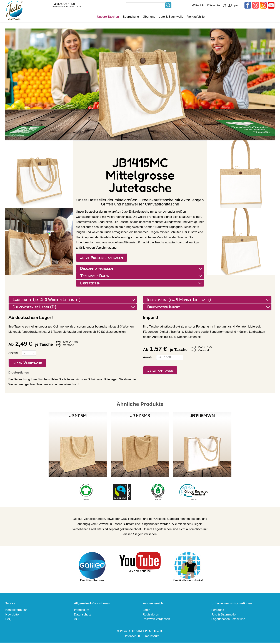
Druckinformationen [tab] (142, 270)
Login (235, 6)
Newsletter (12, 616)
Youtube (271, 6)
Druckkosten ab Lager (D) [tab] (74, 308)
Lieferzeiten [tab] (142, 284)
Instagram (264, 6)
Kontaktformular (16, 611)
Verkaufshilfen (198, 19)
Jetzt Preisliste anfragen (102, 259)
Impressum (82, 611)
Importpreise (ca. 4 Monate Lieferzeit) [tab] (209, 301)
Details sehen (78, 446)
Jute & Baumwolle (172, 19)
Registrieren (151, 616)
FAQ (8, 620)
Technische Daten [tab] (142, 277)
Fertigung (218, 611)
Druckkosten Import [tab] (209, 308)
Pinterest (256, 6)
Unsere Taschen (109, 19)
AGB (77, 620)
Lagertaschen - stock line (228, 620)
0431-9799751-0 (66, 5)
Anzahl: (13, 354)
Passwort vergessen (156, 620)
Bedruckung (132, 19)
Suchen (170, 6)
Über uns (150, 19)
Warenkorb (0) (219, 6)
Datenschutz (83, 616)
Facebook (249, 6)
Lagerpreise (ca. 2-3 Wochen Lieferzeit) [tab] (74, 301)
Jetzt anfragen (160, 372)
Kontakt (201, 6)
